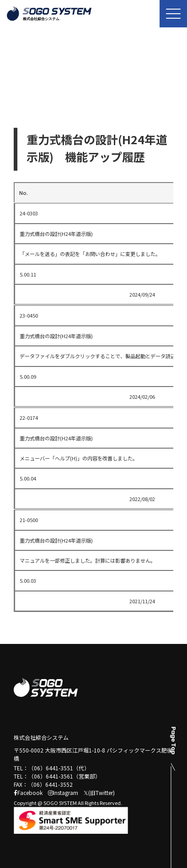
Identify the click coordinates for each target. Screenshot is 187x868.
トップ (22, 89)
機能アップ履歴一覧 (74, 89)
